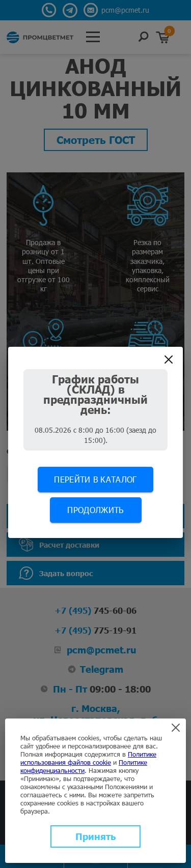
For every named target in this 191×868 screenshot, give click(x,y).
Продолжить (95, 510)
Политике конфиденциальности (84, 766)
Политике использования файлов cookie (88, 758)
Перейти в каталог (95, 479)
